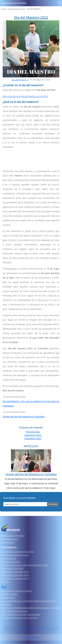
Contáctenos (8, 542)
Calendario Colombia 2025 (15, 572)
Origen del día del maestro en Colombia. (24, 416)
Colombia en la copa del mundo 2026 (21, 614)
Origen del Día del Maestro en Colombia (31, 474)
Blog (4, 587)
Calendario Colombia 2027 (15, 578)
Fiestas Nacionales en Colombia (18, 551)
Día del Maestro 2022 (31, 17)
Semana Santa (9, 558)
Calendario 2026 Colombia (31, 637)
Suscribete (53, 504)
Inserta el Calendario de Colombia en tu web (25, 565)
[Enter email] (25, 504)
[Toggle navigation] (59, 3)
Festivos (6, 582)
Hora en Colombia (11, 562)
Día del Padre (8, 597)
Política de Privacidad (12, 568)
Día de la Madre (10, 594)
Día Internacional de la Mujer (16, 591)
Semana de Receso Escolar (15, 555)
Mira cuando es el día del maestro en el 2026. (25, 96)
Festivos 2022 (33, 432)
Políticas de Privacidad (13, 535)
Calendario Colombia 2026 (15, 575)
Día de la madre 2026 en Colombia (19, 618)
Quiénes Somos (9, 539)
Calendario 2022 (33, 435)
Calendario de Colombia (14, 3)
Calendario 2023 (33, 438)
